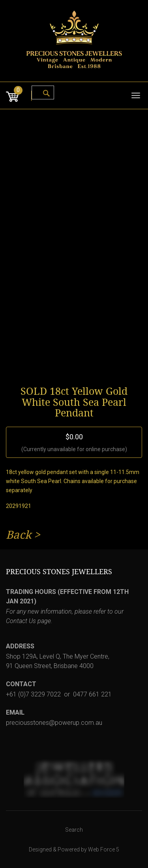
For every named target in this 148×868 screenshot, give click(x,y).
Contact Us (21, 621)
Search (74, 830)
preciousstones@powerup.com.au (54, 723)
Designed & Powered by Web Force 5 (74, 849)
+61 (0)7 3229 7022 (33, 694)
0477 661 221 (92, 694)
